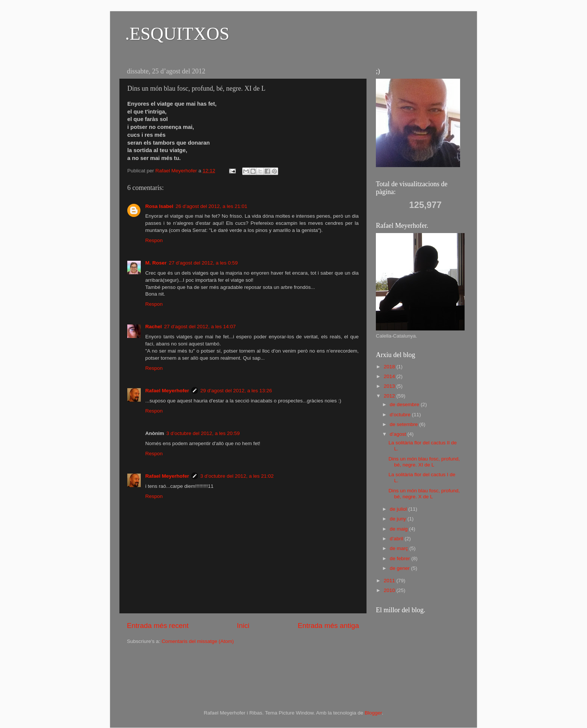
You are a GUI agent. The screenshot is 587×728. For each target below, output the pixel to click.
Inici (243, 626)
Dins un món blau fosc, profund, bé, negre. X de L (424, 494)
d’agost (399, 434)
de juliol (399, 509)
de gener (400, 568)
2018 (390, 367)
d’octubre (401, 415)
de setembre (404, 424)
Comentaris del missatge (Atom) (198, 641)
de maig (399, 529)
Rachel (153, 327)
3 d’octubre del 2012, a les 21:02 (237, 476)
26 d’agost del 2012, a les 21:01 (211, 206)
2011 (390, 581)
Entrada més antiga (328, 626)
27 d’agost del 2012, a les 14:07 (200, 327)
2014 (390, 376)
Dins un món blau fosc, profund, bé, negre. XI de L (424, 462)
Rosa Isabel (159, 206)
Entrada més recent (158, 626)
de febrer (401, 558)
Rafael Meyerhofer (167, 391)
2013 (390, 386)
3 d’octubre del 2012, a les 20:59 (203, 433)
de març (400, 548)
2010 (390, 590)
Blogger (373, 713)
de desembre (405, 404)
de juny (399, 519)
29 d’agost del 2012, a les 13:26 (236, 391)
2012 (390, 396)
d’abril (397, 539)
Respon (154, 240)
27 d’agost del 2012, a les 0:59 (203, 263)
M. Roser (156, 263)
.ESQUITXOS (177, 34)
